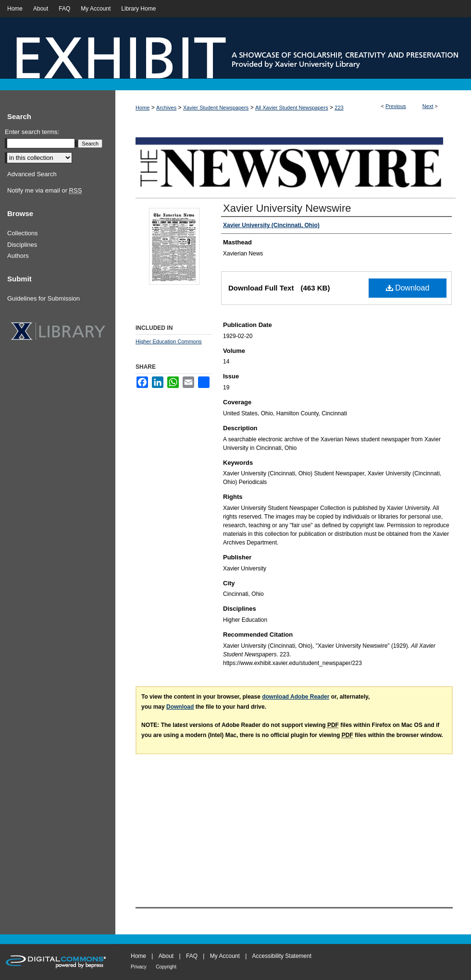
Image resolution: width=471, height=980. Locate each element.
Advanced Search (32, 174)
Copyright (166, 967)
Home (143, 108)
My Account (225, 956)
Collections (23, 233)
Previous (396, 106)
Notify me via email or (44, 191)
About (166, 956)
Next (428, 106)
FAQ (192, 956)
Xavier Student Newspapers (216, 108)
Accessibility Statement (282, 956)
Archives (166, 108)
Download (408, 288)
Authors (18, 256)
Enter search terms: (32, 132)
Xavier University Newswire (287, 208)
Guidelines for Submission (43, 298)
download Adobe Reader (296, 697)
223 (339, 108)
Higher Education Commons (169, 341)
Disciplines (22, 245)
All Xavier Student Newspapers (292, 108)
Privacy (139, 967)
